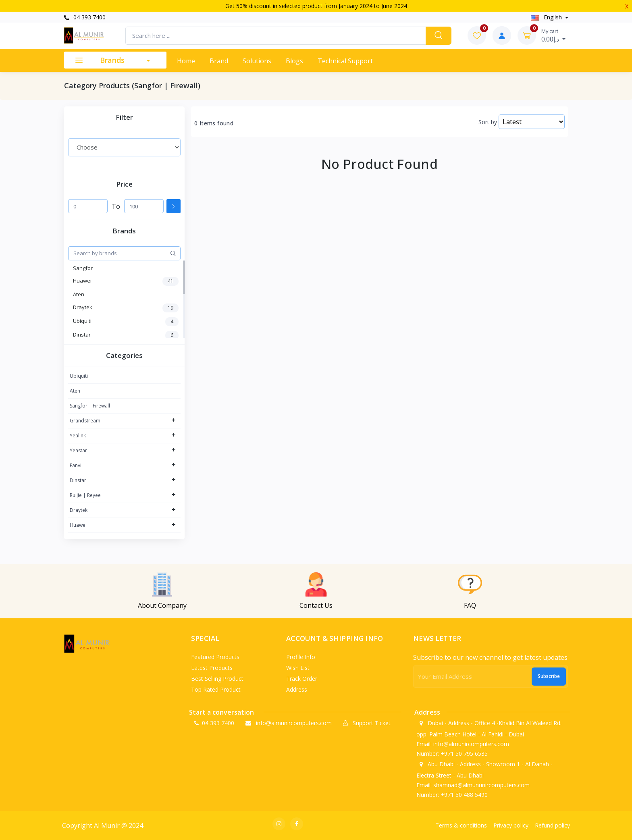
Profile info (301, 657)
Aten (75, 391)
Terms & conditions (461, 825)
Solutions (257, 61)
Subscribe (549, 676)
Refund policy (552, 825)
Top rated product (216, 689)
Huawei (78, 525)
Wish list (298, 668)
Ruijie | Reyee (85, 495)
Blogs (294, 61)
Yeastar (78, 450)
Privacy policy (511, 825)
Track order (302, 679)
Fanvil (76, 465)
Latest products (212, 668)
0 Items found (214, 123)
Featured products (215, 657)
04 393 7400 (85, 17)
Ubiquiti (79, 376)
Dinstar (78, 480)
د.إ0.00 (553, 35)
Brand (219, 61)
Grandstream (85, 421)
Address (297, 689)
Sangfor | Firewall (90, 406)
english (547, 17)
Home (186, 61)
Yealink (78, 436)
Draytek (79, 510)
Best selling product (217, 679)
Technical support (345, 61)
